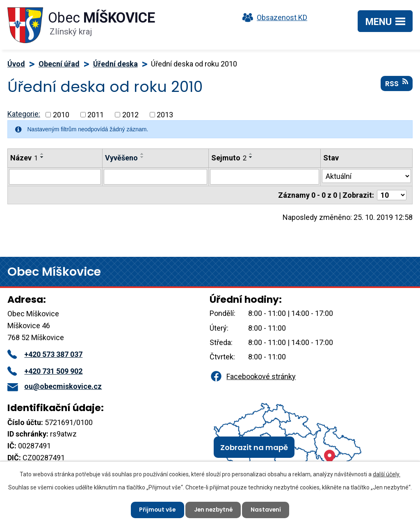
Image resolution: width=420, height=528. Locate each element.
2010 (61, 115)
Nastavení (267, 510)
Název (24, 158)
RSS (397, 84)
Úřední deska (115, 64)
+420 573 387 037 (45, 354)
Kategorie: (24, 114)
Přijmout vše (156, 510)
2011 (96, 115)
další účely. (387, 474)
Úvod (16, 64)
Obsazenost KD (273, 17)
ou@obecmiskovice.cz (55, 386)
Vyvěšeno (121, 158)
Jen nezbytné (213, 510)
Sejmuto (229, 158)
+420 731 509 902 (45, 371)
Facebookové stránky (253, 376)
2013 (165, 115)
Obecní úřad (59, 64)
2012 (130, 115)
